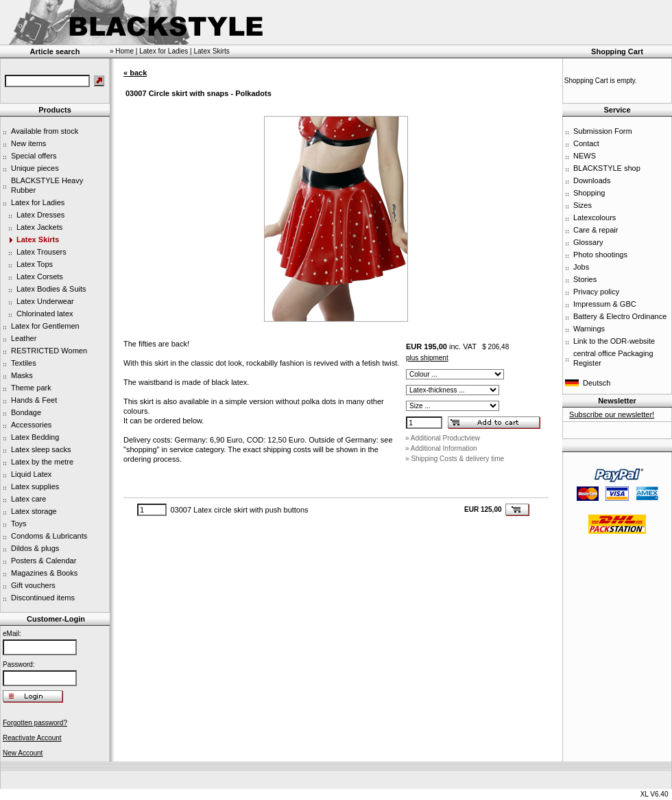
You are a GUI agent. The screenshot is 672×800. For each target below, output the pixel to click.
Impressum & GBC (605, 304)
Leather (24, 338)
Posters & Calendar (44, 561)
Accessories (31, 425)
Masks (22, 375)
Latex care (28, 499)
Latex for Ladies (38, 202)
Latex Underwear (45, 301)
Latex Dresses (40, 215)
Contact (586, 143)
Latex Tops (35, 264)
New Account (23, 753)
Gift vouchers (33, 585)
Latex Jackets (39, 227)
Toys (19, 523)
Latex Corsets (40, 277)
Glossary (588, 242)
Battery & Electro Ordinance (620, 316)
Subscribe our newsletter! (612, 414)
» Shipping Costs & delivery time (455, 459)
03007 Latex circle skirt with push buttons (239, 510)
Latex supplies (35, 486)
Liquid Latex (31, 474)
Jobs (581, 267)
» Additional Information (441, 448)
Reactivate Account (32, 738)
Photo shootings (600, 255)
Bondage (26, 412)
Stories (585, 279)
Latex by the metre (42, 462)
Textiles (24, 363)
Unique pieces (35, 168)
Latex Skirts (38, 239)
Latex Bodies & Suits (51, 289)
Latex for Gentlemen (45, 326)
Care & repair (596, 230)
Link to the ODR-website (614, 341)
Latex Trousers (41, 252)
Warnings (589, 329)
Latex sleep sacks (41, 449)
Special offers (34, 156)
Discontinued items (43, 598)
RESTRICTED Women (49, 351)
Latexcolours (595, 217)
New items (28, 143)
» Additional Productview (443, 438)
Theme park (31, 388)
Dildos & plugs (35, 548)
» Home (122, 51)
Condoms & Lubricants (49, 536)
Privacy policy (596, 292)
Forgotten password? (35, 723)
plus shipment (427, 358)
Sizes (583, 205)
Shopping (589, 193)
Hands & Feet (34, 400)
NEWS (585, 156)
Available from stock (45, 131)
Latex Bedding (35, 437)
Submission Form (603, 131)
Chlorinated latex (45, 314)
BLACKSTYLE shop (607, 168)
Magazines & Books (44, 573)
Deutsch (597, 383)
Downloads (592, 180)
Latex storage (34, 511)
